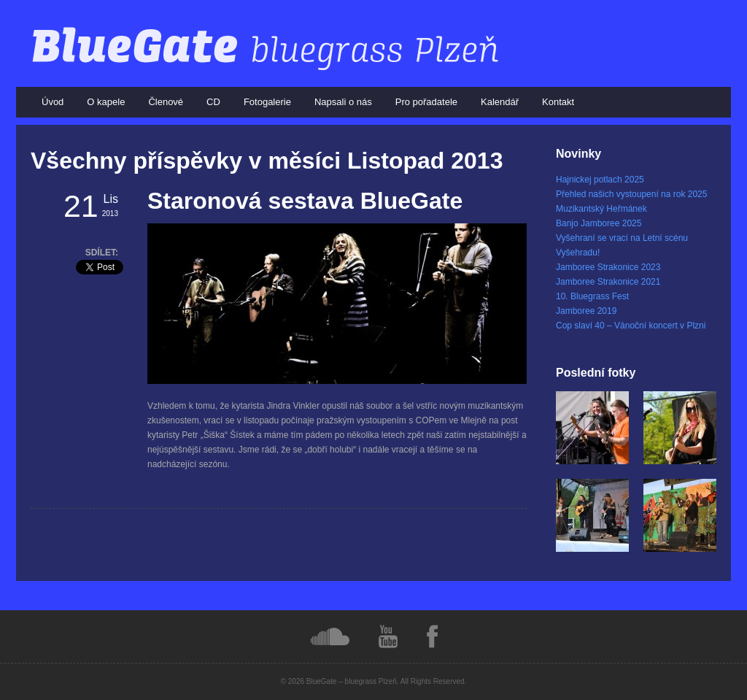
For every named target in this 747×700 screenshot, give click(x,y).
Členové (166, 102)
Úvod (53, 102)
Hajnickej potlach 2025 (600, 180)
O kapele (106, 102)
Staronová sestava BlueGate (305, 201)
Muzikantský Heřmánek (601, 209)
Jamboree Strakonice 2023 (608, 267)
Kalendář (500, 102)
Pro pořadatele (426, 102)
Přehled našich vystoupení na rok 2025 (631, 194)
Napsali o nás (343, 102)
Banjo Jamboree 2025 (599, 223)
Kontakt (558, 102)
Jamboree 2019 (586, 311)
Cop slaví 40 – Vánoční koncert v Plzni (631, 326)
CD (213, 102)
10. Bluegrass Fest (592, 296)
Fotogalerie (267, 102)
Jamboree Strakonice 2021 (608, 282)
